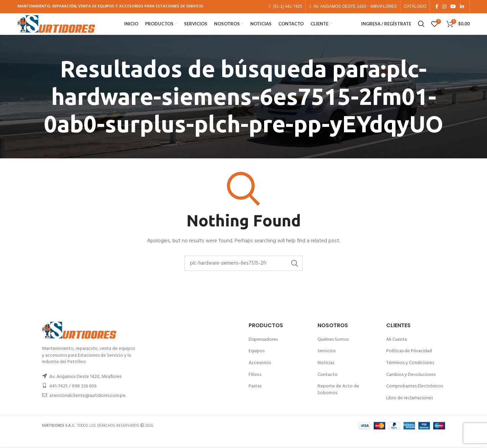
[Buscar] (243, 275)
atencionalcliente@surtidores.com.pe (87, 407)
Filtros (255, 386)
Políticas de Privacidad (409, 363)
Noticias (326, 374)
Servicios (327, 363)
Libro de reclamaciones (410, 410)
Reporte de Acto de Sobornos (338, 401)
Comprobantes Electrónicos (415, 398)
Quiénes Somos (333, 351)
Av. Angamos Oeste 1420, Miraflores (85, 388)
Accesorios (260, 374)
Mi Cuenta (397, 351)
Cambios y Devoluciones (411, 386)
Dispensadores (263, 351)
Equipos (257, 363)
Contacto (328, 386)
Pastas (255, 398)
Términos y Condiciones (410, 374)
